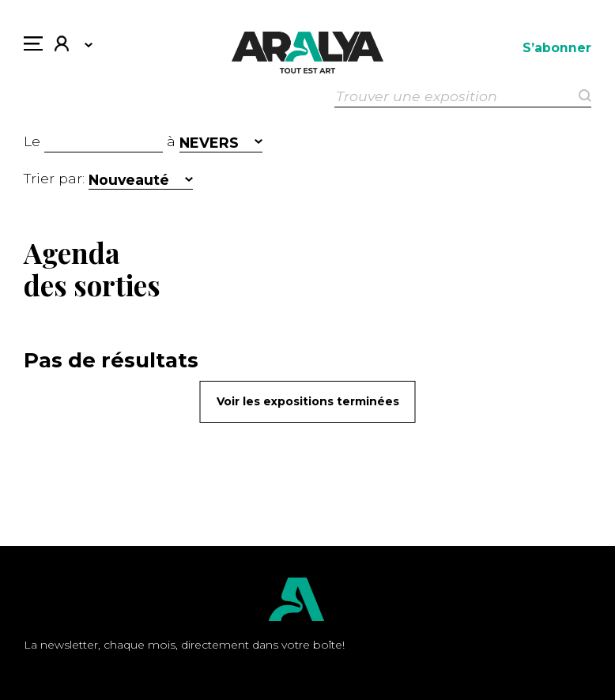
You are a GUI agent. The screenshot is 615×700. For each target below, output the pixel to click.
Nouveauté (129, 180)
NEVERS (209, 143)
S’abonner (557, 48)
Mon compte (62, 45)
